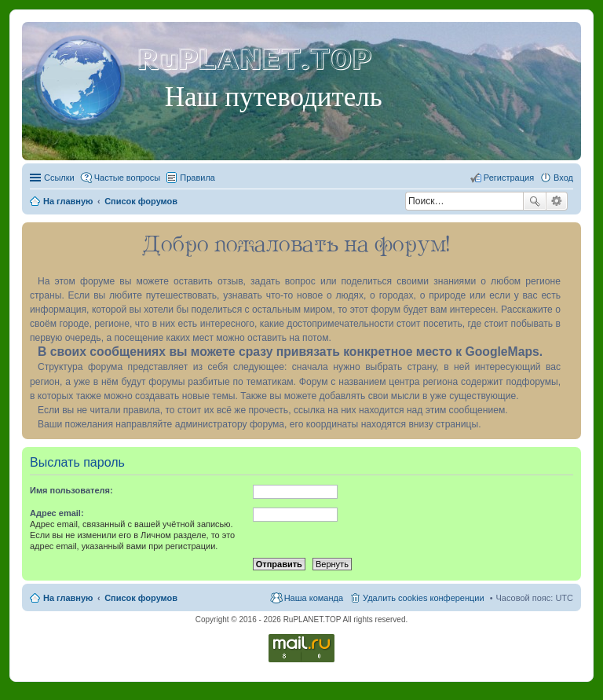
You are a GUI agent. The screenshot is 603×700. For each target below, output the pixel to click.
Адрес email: (57, 513)
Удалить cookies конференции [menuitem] (424, 598)
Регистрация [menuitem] (509, 178)
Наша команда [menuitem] (314, 598)
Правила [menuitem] (197, 178)
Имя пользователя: (71, 490)
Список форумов (141, 598)
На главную (68, 598)
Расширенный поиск (557, 201)
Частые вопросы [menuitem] (128, 178)
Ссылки (59, 178)
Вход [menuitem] (563, 178)
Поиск (535, 201)
